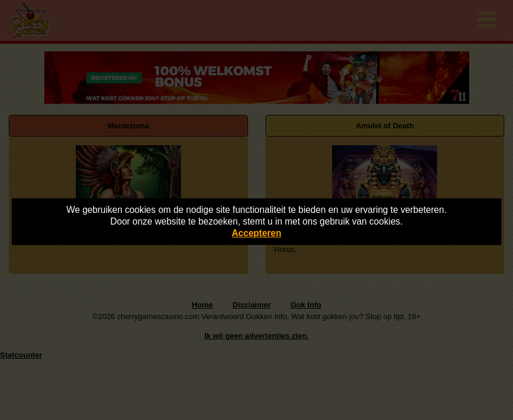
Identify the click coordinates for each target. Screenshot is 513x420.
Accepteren (256, 233)
